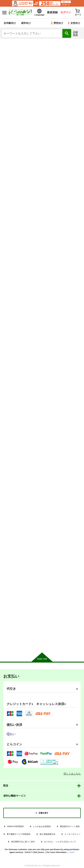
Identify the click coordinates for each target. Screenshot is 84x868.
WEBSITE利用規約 (16, 826)
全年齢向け (10, 23)
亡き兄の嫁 (37, 376)
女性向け (74, 23)
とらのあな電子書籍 (13, 42)
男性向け (57, 23)
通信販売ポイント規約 (70, 826)
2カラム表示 (71, 122)
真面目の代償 (66, 277)
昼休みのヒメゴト (41, 474)
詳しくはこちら (72, 774)
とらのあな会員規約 (42, 826)
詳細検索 (75, 33)
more (72, 852)
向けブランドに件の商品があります (42, 642)
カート (14, 226)
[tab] (12, 109)
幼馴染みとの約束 (69, 179)
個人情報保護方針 (48, 834)
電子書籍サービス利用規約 (19, 834)
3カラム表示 (63, 122)
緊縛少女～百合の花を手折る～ (13, 575)
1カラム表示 (78, 122)
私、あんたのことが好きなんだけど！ (13, 478)
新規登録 (52, 12)
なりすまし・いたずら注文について (60, 842)
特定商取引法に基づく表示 (23, 842)
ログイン (66, 12)
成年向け (26, 23)
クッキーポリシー (73, 834)
